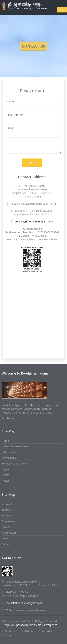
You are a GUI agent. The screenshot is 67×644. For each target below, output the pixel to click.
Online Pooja (9, 458)
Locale (6, 475)
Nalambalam (9, 533)
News (5, 538)
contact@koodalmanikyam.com (34, 221)
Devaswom (8, 521)
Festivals (7, 516)
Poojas (6, 481)
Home (5, 441)
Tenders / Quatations (14, 463)
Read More (8, 418)
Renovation (8, 504)
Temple (6, 510)
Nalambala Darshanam (15, 446)
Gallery (6, 527)
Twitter (28, 631)
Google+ (8, 635)
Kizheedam (8, 452)
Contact (6, 544)
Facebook (9, 631)
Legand (6, 469)
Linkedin (46, 631)
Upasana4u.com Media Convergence (36, 625)
